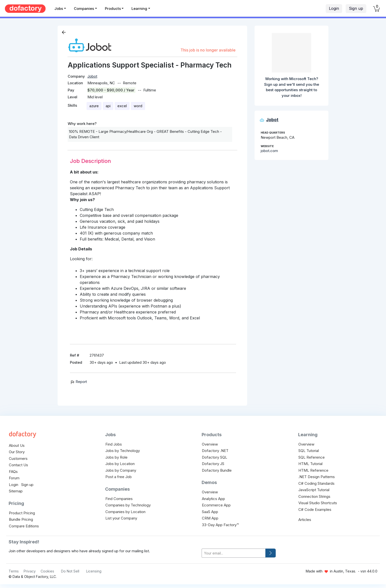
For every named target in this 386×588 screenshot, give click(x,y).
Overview (210, 444)
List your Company (121, 518)
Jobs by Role (116, 457)
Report (78, 382)
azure (94, 106)
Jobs (59, 9)
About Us (17, 445)
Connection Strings (314, 496)
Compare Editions (24, 526)
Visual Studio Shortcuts (318, 503)
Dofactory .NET (215, 451)
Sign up (356, 8)
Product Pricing (22, 513)
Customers (18, 458)
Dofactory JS (213, 464)
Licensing (94, 571)
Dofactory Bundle (217, 470)
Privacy (30, 571)
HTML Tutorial (310, 464)
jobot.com (269, 151)
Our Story (17, 452)
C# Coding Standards (316, 483)
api (108, 106)
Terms (14, 571)
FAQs (13, 472)
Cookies (47, 571)
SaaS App (210, 512)
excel (122, 106)
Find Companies (119, 499)
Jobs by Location (120, 464)
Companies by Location (125, 512)
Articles (305, 520)
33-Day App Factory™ (220, 525)
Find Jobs (114, 444)
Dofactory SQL (215, 457)
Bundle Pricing (21, 519)
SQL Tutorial (309, 451)
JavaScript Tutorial (314, 490)
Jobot (92, 76)
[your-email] (234, 553)
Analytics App (213, 499)
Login (334, 8)
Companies (84, 9)
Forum (14, 478)
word (138, 106)
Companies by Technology (128, 505)
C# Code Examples (315, 510)
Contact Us (18, 465)
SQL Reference (312, 457)
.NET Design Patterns (317, 477)
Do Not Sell (70, 571)
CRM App (210, 518)
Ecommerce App (216, 505)
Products (113, 9)
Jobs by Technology (123, 451)
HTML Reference (313, 470)
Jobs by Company (121, 470)
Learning (139, 9)
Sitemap (16, 491)
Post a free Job (119, 477)
